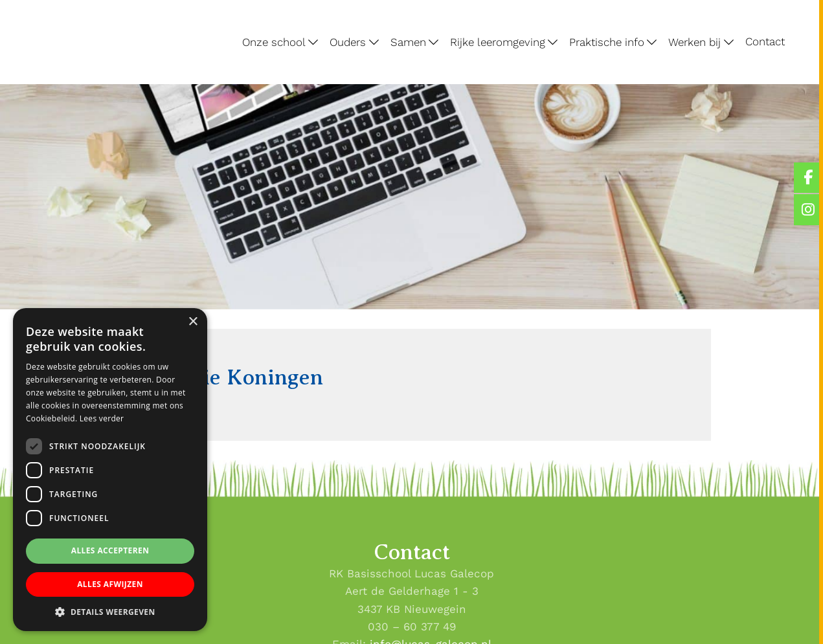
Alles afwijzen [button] (110, 584)
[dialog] (110, 470)
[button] (110, 612)
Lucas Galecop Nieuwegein (55, 3)
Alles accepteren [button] (110, 550)
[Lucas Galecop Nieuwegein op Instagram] (808, 209)
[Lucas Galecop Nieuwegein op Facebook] (808, 178)
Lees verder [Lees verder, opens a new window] (102, 418)
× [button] (193, 322)
